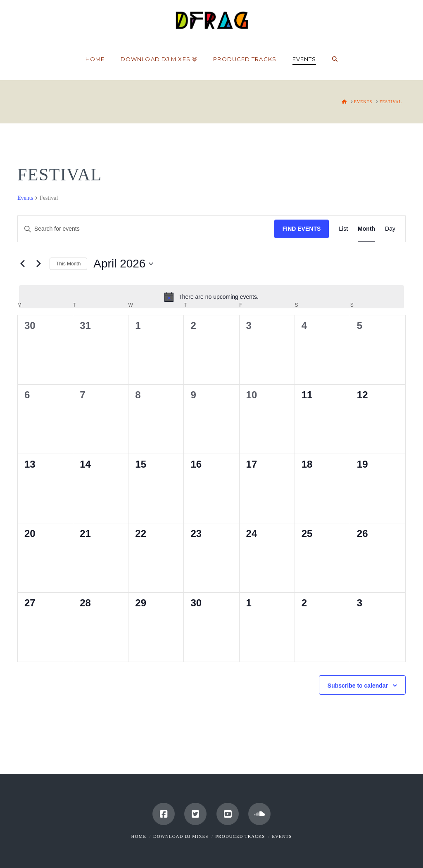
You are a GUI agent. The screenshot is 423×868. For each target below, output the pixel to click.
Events (25, 198)
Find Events (302, 229)
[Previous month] (22, 264)
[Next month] (38, 264)
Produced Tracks (240, 836)
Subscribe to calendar (358, 686)
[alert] (211, 297)
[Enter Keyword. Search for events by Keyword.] (146, 229)
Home (139, 836)
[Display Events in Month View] (366, 229)
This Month (68, 264)
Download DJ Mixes (181, 836)
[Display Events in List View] (343, 229)
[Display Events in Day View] (390, 229)
